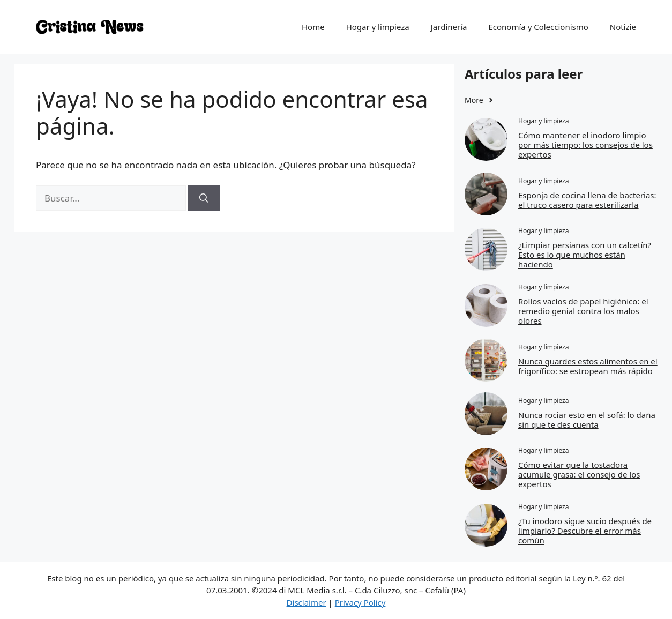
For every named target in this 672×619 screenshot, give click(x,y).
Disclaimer (307, 602)
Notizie (623, 27)
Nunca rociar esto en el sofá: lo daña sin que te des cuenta (587, 420)
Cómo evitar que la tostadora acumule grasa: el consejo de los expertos (579, 474)
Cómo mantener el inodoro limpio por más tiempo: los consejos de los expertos (585, 145)
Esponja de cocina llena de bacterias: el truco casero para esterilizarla (587, 200)
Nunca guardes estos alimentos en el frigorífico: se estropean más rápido (588, 366)
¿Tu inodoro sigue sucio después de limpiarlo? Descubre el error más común (585, 531)
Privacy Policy (360, 602)
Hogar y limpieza (378, 27)
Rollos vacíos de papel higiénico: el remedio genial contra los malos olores (583, 311)
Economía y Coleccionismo (538, 27)
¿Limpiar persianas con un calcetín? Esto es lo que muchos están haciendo (585, 255)
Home (313, 27)
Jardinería (449, 27)
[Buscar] (204, 198)
